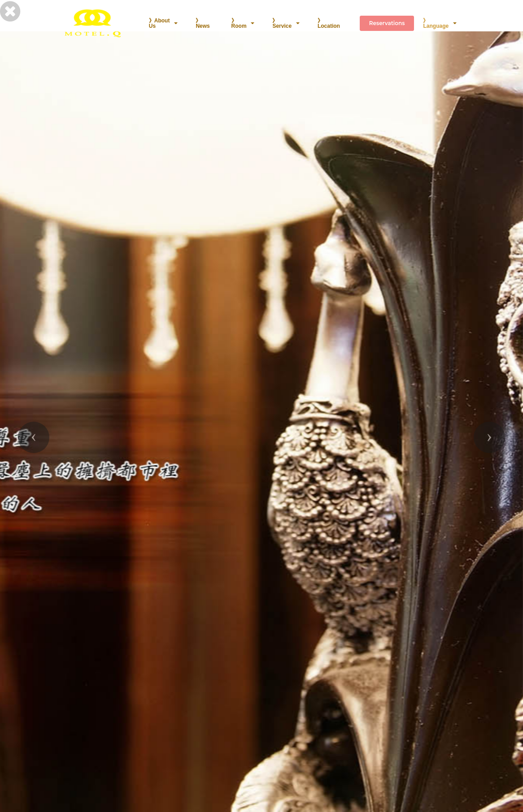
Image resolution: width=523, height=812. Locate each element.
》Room (239, 23)
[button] (34, 437)
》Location (329, 23)
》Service (282, 23)
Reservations (387, 23)
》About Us (159, 23)
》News (203, 23)
